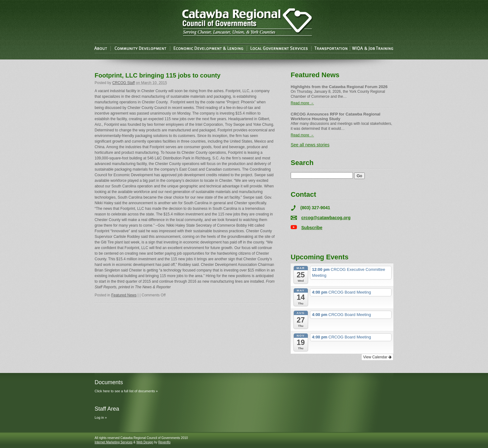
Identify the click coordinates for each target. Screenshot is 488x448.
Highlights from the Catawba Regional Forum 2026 (339, 87)
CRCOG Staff (124, 83)
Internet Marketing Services (114, 442)
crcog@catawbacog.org (326, 218)
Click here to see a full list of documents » (126, 391)
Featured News (124, 295)
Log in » (101, 417)
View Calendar (377, 357)
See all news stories (310, 145)
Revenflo (164, 442)
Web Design (145, 442)
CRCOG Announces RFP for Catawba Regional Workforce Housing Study (335, 116)
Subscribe (312, 228)
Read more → (302, 103)
